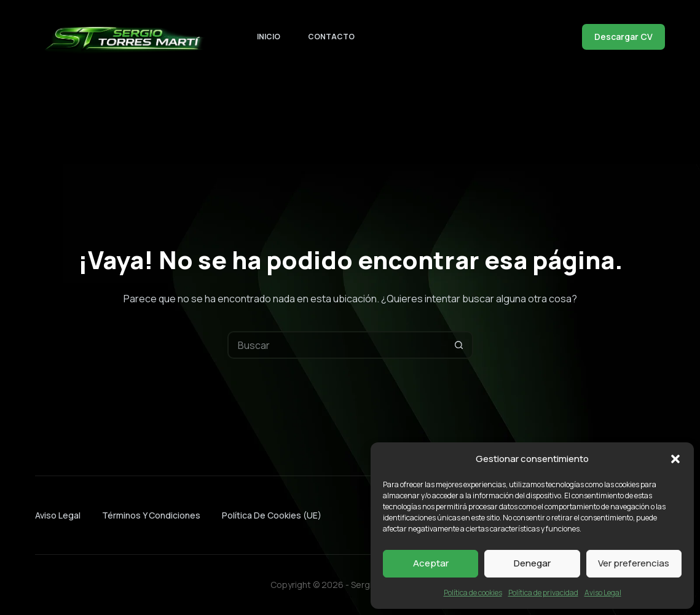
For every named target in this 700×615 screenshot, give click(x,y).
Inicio (269, 37)
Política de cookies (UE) (272, 515)
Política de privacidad (543, 593)
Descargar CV (623, 37)
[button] (675, 459)
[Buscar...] (336, 345)
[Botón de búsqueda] (459, 345)
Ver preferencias (634, 563)
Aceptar (431, 563)
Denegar (532, 563)
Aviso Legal (603, 593)
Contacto (331, 37)
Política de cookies (473, 593)
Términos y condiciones (151, 515)
